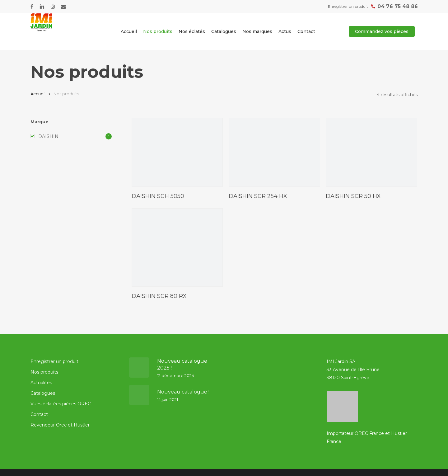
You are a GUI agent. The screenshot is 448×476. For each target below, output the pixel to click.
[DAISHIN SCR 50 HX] (371, 152)
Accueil (38, 94)
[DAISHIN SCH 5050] (177, 152)
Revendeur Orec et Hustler (60, 425)
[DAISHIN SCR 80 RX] (177, 247)
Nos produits (44, 372)
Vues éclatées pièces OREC (61, 404)
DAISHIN (48, 136)
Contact (39, 414)
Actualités (41, 383)
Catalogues (43, 393)
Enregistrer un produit (54, 361)
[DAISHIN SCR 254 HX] (274, 152)
